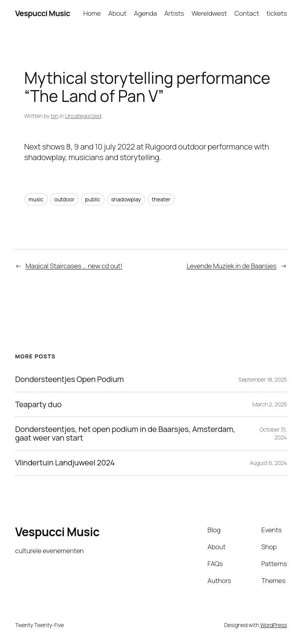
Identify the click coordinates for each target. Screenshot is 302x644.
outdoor (64, 199)
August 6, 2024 (268, 463)
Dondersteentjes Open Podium (69, 379)
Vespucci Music (42, 13)
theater (161, 199)
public (93, 199)
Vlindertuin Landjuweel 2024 (65, 463)
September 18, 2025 (263, 379)
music (36, 199)
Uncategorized (83, 116)
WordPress (274, 625)
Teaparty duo (38, 404)
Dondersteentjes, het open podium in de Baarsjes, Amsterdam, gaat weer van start (125, 434)
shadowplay (126, 199)
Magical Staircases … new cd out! (74, 266)
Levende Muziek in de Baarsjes (231, 266)
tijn (55, 116)
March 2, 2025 (270, 404)
